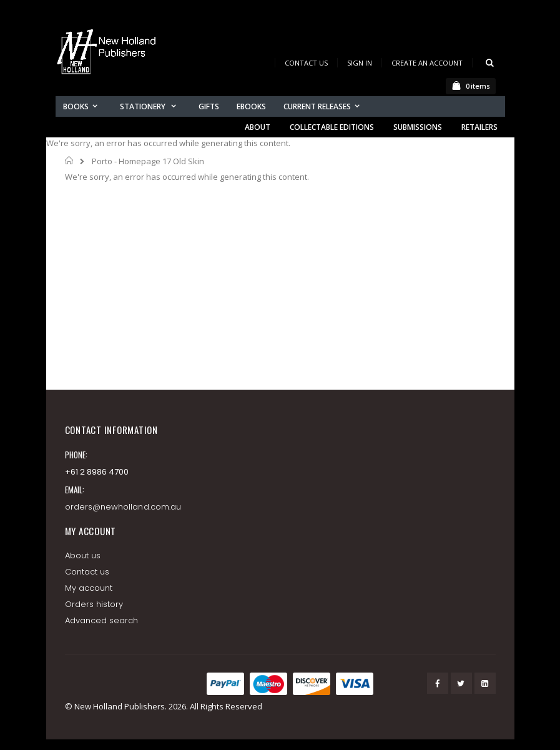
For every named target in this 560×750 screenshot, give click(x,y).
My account (89, 588)
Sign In (360, 63)
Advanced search (102, 620)
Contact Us (306, 63)
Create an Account (427, 63)
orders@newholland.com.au (123, 507)
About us (83, 555)
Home (70, 160)
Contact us (87, 572)
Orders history (94, 604)
